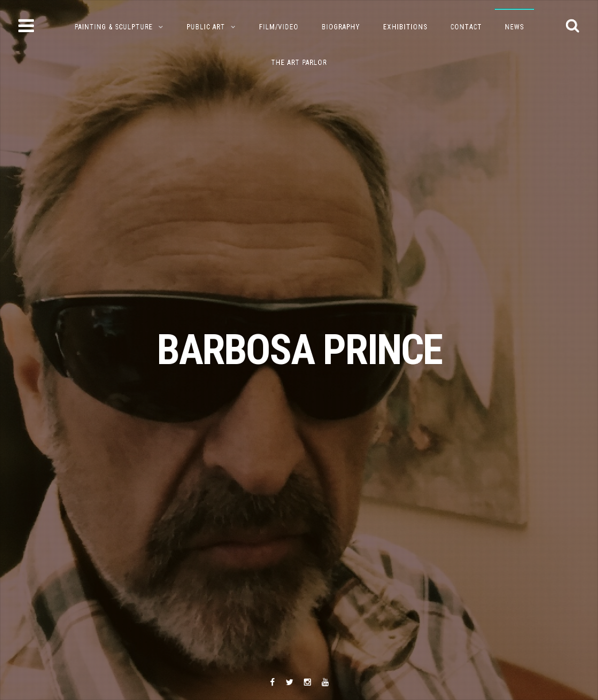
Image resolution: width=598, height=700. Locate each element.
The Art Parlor (299, 63)
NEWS (514, 27)
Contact (466, 27)
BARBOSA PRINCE (299, 350)
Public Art (206, 27)
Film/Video (279, 27)
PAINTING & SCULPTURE (114, 27)
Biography (341, 27)
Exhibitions (405, 27)
